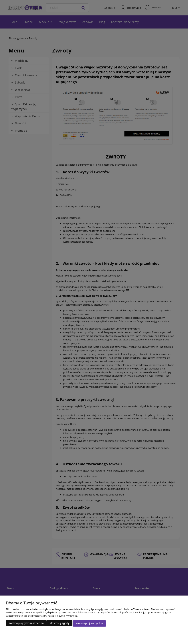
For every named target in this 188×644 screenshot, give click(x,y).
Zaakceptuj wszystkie (89, 623)
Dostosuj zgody (60, 623)
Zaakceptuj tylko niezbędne (26, 623)
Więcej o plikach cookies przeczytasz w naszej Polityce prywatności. (42, 616)
